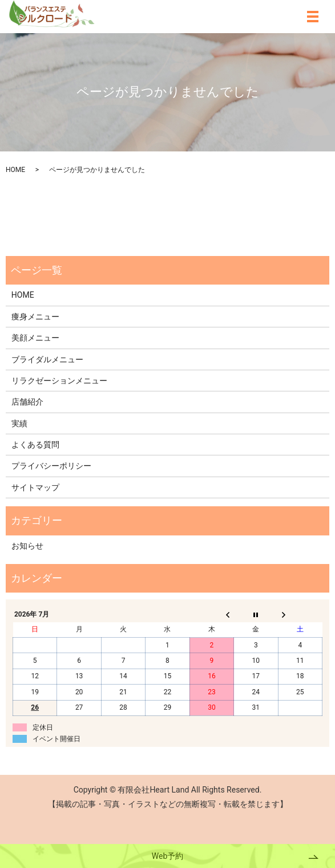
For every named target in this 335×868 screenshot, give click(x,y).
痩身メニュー (35, 317)
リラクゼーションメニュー (59, 381)
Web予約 (168, 856)
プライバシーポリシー (51, 466)
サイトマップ (35, 487)
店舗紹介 (27, 402)
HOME (15, 170)
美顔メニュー (35, 338)
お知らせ (27, 546)
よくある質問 (35, 445)
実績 (19, 423)
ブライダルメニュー (47, 359)
